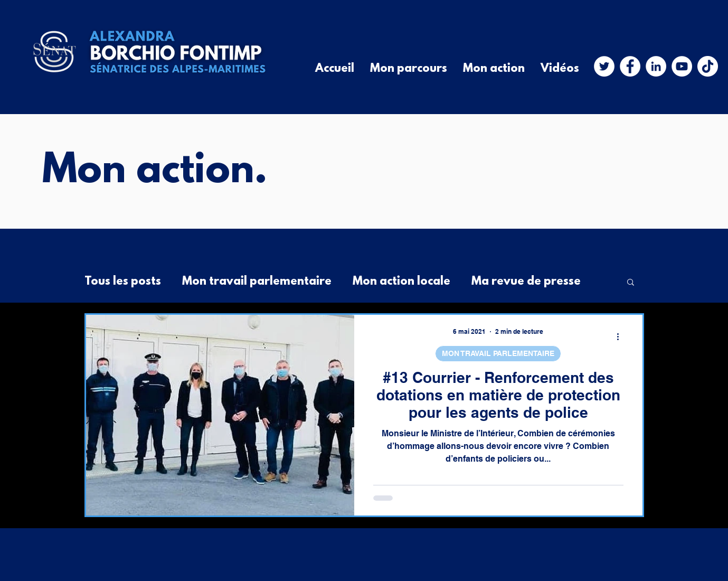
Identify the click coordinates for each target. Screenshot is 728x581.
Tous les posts (123, 282)
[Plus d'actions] (622, 336)
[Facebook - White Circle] (630, 66)
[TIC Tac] (708, 66)
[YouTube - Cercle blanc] (682, 66)
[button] (631, 283)
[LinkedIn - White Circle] (656, 66)
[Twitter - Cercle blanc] (604, 66)
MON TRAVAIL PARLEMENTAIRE (498, 353)
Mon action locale (401, 282)
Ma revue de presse (526, 282)
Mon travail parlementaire (257, 282)
